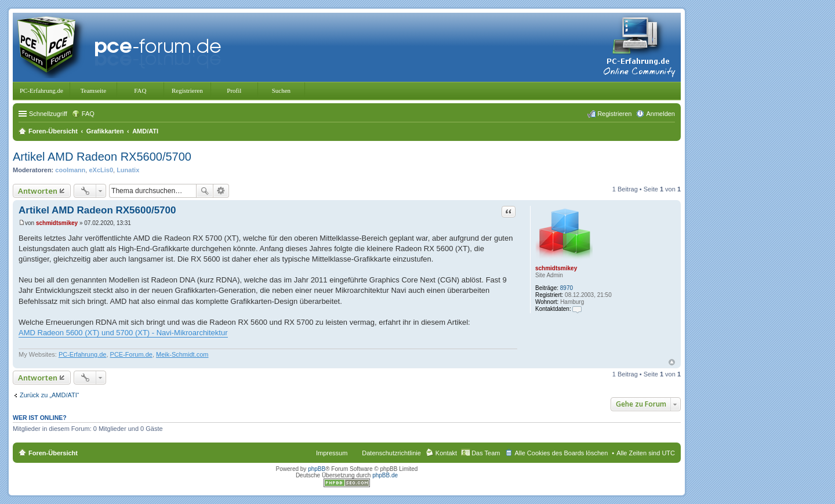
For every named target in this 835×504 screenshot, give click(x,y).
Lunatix (128, 170)
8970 (567, 288)
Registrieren (187, 90)
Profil (234, 90)
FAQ (140, 90)
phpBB (317, 469)
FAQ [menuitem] (88, 114)
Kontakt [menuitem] (446, 453)
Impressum (332, 453)
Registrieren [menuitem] (614, 114)
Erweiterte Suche (221, 191)
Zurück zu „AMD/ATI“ (49, 395)
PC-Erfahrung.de (41, 90)
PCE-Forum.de (131, 354)
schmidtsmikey (556, 268)
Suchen (281, 90)
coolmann (70, 170)
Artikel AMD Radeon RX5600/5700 (102, 157)
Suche (205, 191)
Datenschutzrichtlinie (391, 453)
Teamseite (93, 90)
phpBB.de (385, 475)
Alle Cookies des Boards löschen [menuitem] (561, 453)
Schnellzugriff (48, 114)
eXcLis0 (101, 170)
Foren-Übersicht (53, 453)
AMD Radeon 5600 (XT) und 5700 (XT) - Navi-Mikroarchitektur (123, 333)
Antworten (38, 191)
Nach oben (672, 362)
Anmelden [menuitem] (660, 114)
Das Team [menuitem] (486, 453)
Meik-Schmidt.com (182, 354)
